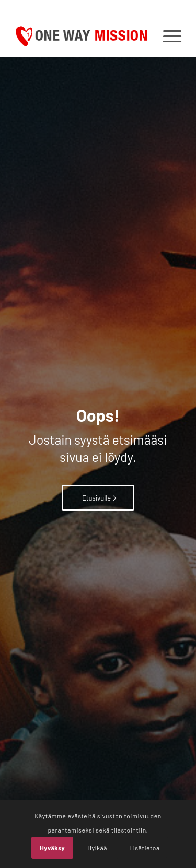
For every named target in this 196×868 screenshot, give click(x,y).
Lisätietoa (144, 848)
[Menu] (167, 36)
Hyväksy (52, 848)
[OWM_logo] (81, 36)
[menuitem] (167, 36)
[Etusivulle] (98, 498)
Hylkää (97, 848)
